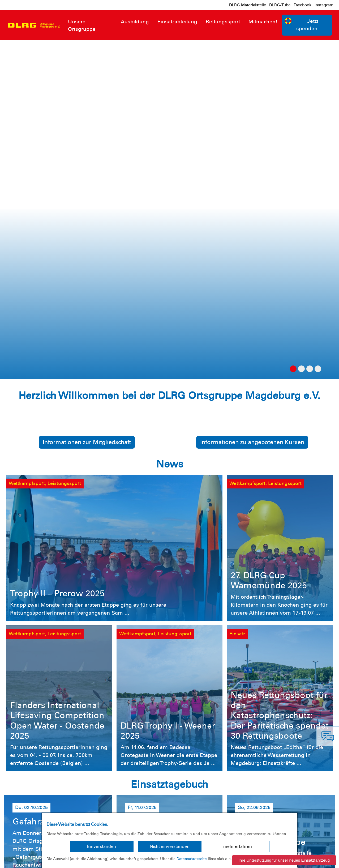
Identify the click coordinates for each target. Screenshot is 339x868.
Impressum (17, 860)
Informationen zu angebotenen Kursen (252, 103)
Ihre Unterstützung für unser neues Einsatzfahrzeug (284, 860)
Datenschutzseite (192, 859)
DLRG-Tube (280, 5)
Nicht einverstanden (170, 846)
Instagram (324, 5)
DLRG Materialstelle (248, 5)
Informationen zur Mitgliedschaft (87, 103)
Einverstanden (102, 846)
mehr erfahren (238, 846)
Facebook (302, 5)
